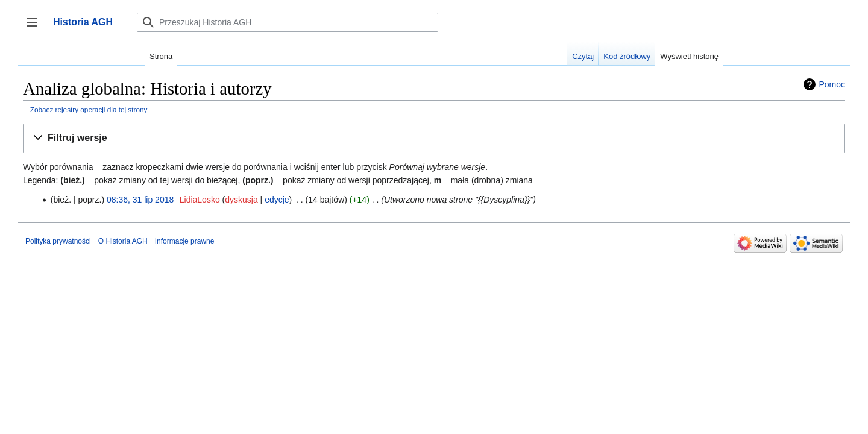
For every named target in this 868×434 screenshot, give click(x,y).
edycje (277, 200)
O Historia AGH (123, 241)
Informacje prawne (185, 241)
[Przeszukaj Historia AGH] (288, 22)
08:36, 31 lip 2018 (140, 200)
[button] (434, 138)
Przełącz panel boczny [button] (36, 28)
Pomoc (832, 84)
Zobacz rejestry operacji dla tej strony (89, 109)
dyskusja (241, 200)
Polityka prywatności (58, 241)
